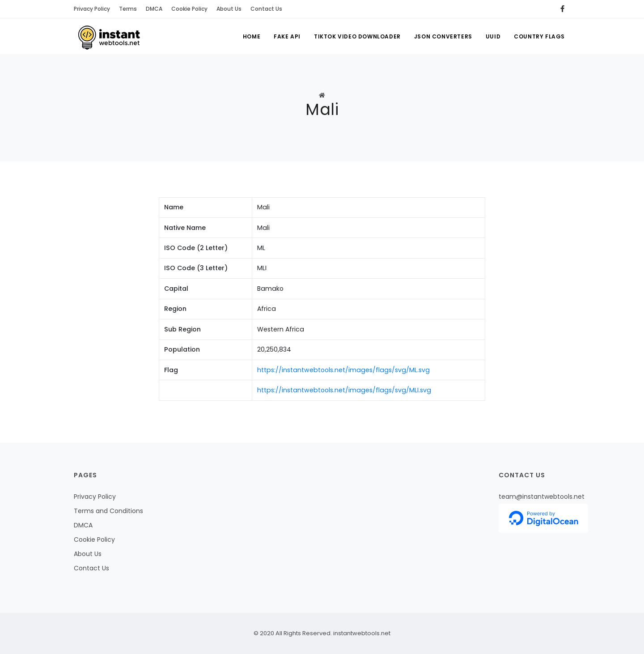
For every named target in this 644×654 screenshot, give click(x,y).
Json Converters (443, 36)
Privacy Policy (92, 9)
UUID (493, 36)
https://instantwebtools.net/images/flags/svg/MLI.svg (344, 390)
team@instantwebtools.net (542, 497)
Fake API (287, 36)
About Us (229, 9)
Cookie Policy (189, 9)
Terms (128, 9)
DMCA (154, 9)
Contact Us (266, 9)
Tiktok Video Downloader (357, 36)
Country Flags (539, 36)
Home (252, 36)
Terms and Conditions (108, 511)
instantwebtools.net (361, 633)
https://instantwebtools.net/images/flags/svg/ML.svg (343, 370)
